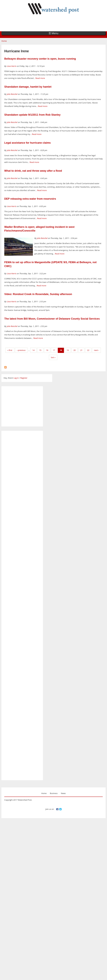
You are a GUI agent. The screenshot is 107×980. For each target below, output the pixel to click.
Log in (16, 378)
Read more (40, 78)
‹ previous (21, 350)
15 (40, 350)
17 (54, 350)
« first (10, 350)
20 (75, 350)
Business (54, 793)
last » (53, 357)
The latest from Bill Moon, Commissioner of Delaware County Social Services (52, 319)
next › (96, 350)
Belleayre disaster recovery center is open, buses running (40, 59)
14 (33, 350)
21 (81, 350)
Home (4, 41)
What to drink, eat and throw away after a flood (33, 171)
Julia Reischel (12, 94)
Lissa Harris (12, 66)
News (63, 793)
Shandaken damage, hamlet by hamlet (28, 87)
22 (88, 350)
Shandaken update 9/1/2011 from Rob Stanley (32, 115)
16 (47, 350)
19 (68, 350)
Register (24, 378)
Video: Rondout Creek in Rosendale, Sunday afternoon (38, 294)
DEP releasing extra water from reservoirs (30, 199)
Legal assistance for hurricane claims (28, 143)
